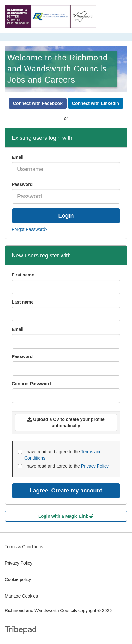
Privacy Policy (95, 466)
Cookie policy (18, 579)
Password (22, 184)
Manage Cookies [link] (21, 596)
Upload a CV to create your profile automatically (66, 423)
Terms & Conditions (24, 547)
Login (66, 216)
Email (18, 157)
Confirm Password (31, 384)
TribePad (21, 630)
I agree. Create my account (66, 491)
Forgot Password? (30, 229)
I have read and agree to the (60, 455)
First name (23, 275)
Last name (23, 302)
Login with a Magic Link (66, 516)
